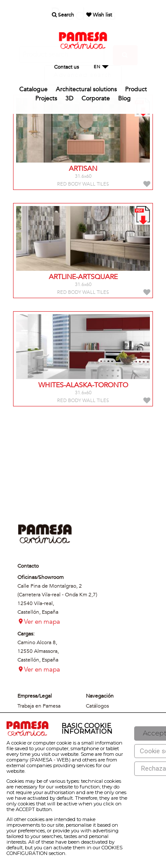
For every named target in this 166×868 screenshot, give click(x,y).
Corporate (96, 98)
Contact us (66, 67)
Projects (46, 98)
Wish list (99, 15)
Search (63, 15)
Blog (124, 98)
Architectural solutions (86, 89)
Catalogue (33, 89)
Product (136, 89)
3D (69, 98)
